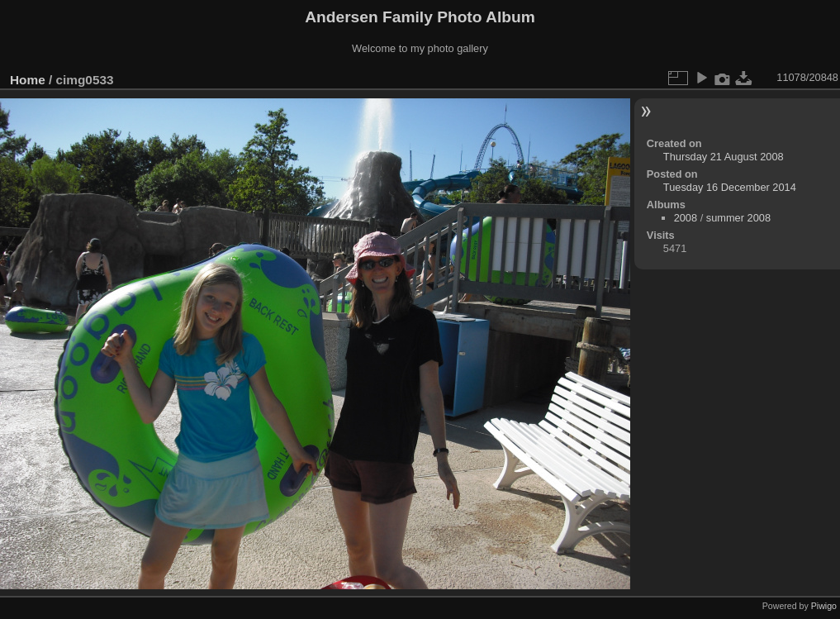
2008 (686, 218)
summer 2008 (738, 218)
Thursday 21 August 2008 (724, 157)
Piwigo (824, 606)
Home (28, 80)
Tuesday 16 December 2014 (730, 187)
